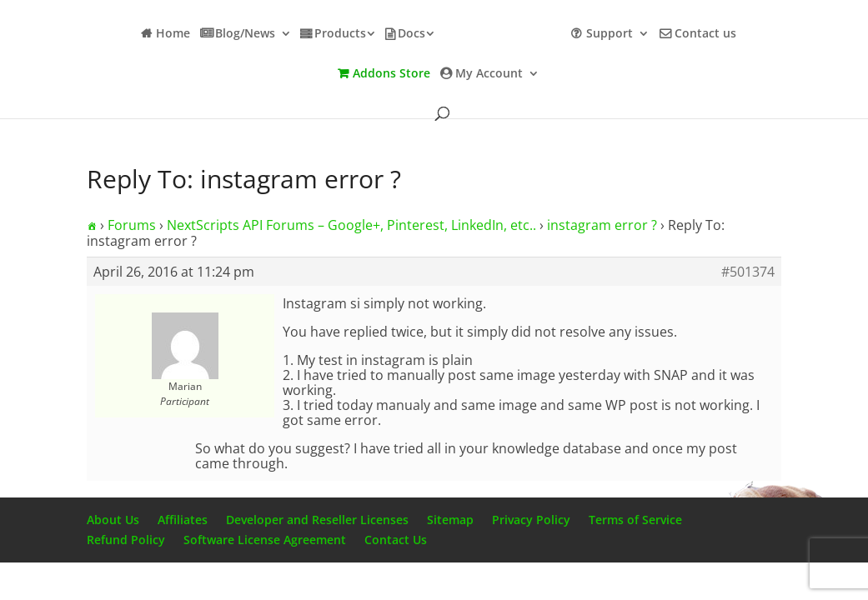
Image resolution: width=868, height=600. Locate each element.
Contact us (705, 34)
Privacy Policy (531, 520)
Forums (132, 225)
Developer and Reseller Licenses (317, 520)
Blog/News (245, 34)
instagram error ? (602, 225)
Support (610, 34)
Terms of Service (635, 520)
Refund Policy (126, 540)
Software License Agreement (265, 540)
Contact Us (396, 540)
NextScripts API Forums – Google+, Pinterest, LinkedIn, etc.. (351, 225)
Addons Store (391, 74)
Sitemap (450, 520)
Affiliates (183, 520)
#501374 (748, 272)
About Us (113, 520)
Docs (411, 34)
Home (173, 34)
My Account (489, 74)
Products (340, 34)
